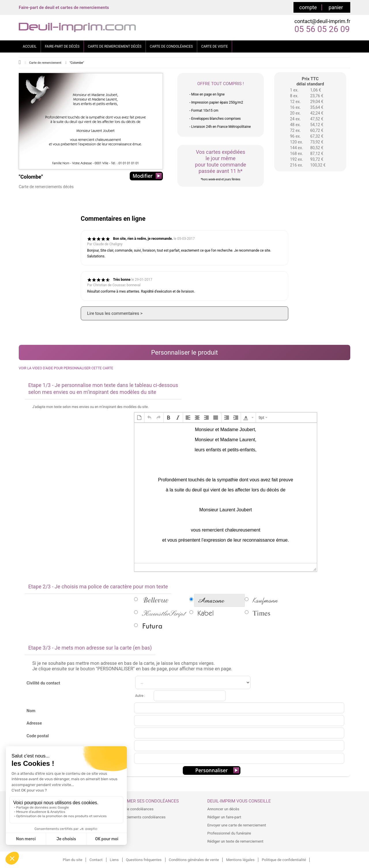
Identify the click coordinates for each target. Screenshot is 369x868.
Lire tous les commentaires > (115, 313)
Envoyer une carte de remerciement (237, 825)
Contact (96, 860)
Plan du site (73, 860)
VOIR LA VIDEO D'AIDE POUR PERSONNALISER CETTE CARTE (66, 368)
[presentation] (139, 418)
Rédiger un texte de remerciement (235, 841)
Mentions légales (240, 860)
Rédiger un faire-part (224, 817)
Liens (114, 860)
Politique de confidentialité (284, 860)
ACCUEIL (30, 46)
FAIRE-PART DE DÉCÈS (62, 46)
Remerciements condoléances (140, 817)
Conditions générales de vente (194, 860)
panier (336, 7)
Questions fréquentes (144, 860)
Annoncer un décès (223, 809)
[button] (139, 418)
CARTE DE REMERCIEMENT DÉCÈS (115, 46)
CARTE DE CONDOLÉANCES (171, 46)
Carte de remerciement (45, 63)
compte (308, 7)
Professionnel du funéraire (229, 833)
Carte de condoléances (134, 809)
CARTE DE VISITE (214, 46)
